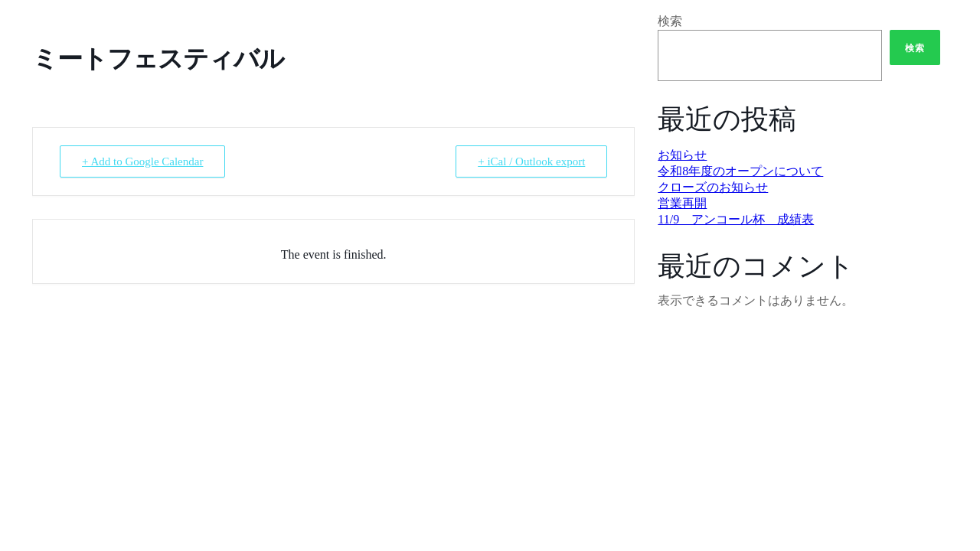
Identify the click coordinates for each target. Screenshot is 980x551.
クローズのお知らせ (713, 187)
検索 (670, 21)
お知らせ (682, 155)
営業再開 (682, 203)
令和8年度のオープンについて (740, 171)
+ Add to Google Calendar (142, 161)
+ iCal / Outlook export (531, 161)
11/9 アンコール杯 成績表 (736, 219)
